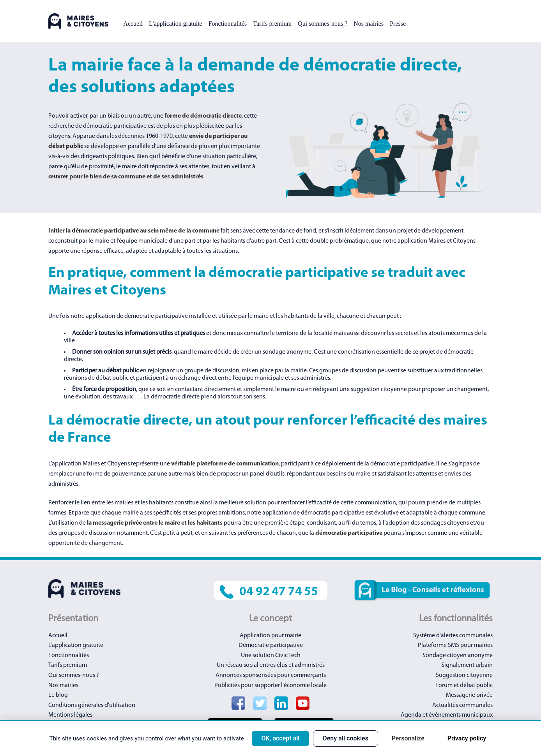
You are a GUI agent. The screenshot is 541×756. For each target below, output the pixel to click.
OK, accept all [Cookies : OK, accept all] (280, 738)
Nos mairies (369, 24)
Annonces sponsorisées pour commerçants (271, 675)
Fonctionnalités (228, 24)
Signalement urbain (467, 665)
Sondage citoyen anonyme (458, 656)
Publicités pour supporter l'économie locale (270, 686)
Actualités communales (462, 705)
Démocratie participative (271, 645)
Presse (398, 24)
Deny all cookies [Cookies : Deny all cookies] (346, 738)
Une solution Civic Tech (271, 656)
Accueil (133, 24)
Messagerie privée (469, 695)
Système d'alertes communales (453, 636)
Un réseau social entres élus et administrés (271, 665)
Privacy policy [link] (467, 738)
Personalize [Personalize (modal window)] (408, 738)
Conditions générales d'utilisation (92, 705)
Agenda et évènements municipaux (447, 715)
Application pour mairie (270, 636)
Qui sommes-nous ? (323, 24)
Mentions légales (70, 715)
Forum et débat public (464, 686)
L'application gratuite (176, 24)
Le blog (58, 695)
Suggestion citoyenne (464, 675)
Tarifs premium (272, 24)
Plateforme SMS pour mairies (455, 645)
